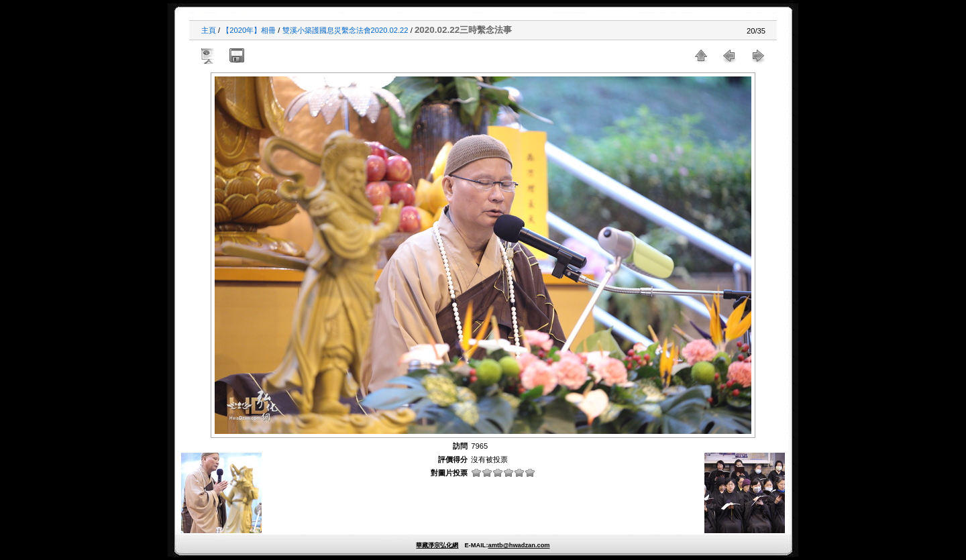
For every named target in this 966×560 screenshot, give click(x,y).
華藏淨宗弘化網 (437, 545)
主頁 (209, 30)
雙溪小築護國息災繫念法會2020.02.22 (345, 30)
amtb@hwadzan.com (519, 545)
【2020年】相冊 (249, 30)
